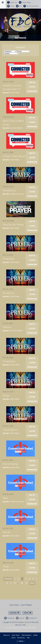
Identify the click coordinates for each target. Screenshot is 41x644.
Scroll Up (14, 613)
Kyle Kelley (15, 92)
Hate (5, 498)
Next (32, 583)
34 (22, 583)
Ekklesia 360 (21, 641)
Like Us (20, 618)
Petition (7, 327)
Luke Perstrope (17, 194)
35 (26, 583)
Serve (13, 638)
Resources (21, 638)
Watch (32, 82)
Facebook (9, 618)
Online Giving (25, 2)
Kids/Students (27, 635)
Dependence (10, 430)
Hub (19, 6)
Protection (9, 259)
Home (27, 613)
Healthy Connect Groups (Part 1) (12, 87)
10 (15, 583)
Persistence (9, 190)
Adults (36, 635)
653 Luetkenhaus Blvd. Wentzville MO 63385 (21, 628)
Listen (32, 87)
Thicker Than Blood (14, 156)
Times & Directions (31, 6)
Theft (6, 566)
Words (6, 532)
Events (11, 6)
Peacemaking (10, 464)
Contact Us (31, 618)
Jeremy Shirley (17, 128)
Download (32, 91)
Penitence (8, 293)
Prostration (9, 361)
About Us (7, 635)
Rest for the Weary (13, 224)
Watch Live (12, 2)
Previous (8, 579)
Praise (6, 395)
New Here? (16, 635)
